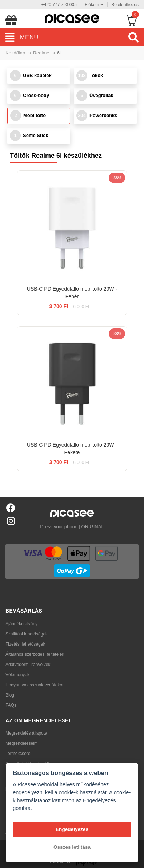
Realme (41, 53)
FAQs (11, 705)
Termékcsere (18, 754)
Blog (10, 695)
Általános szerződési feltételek (35, 654)
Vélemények (17, 675)
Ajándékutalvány (21, 624)
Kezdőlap (15, 53)
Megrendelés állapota (26, 733)
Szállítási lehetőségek (27, 634)
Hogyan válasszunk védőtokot (34, 685)
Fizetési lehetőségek (25, 644)
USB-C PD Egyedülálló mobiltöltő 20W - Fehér (72, 293)
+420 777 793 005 (59, 5)
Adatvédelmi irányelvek (28, 665)
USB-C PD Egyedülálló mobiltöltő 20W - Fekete (72, 449)
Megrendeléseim (22, 743)
